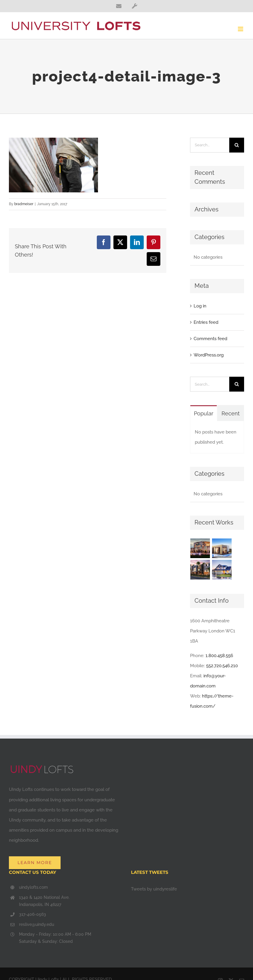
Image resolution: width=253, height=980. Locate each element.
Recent (231, 413)
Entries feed (206, 322)
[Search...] (210, 145)
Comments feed (210, 339)
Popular (204, 413)
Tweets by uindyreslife (154, 889)
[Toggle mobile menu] (241, 29)
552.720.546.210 (222, 666)
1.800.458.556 (219, 656)
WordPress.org (209, 355)
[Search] (237, 145)
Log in (200, 306)
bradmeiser (24, 204)
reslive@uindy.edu (37, 924)
